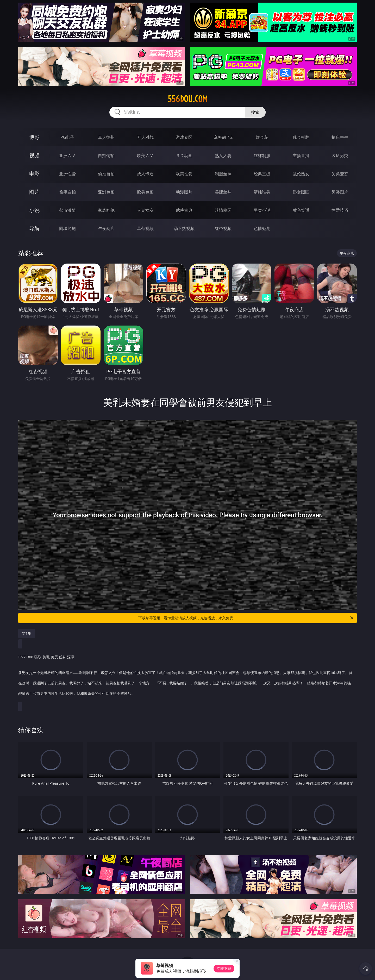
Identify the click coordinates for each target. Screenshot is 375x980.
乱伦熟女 (301, 174)
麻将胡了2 (223, 137)
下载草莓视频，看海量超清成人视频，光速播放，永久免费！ (246, 618)
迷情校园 (223, 210)
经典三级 (262, 174)
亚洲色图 (106, 192)
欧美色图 (145, 192)
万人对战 (145, 137)
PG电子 (67, 137)
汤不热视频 (184, 228)
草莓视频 (145, 228)
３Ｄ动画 (184, 155)
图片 (34, 192)
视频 (34, 155)
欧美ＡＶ (145, 155)
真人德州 (106, 137)
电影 (34, 174)
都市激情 (67, 210)
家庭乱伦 (106, 210)
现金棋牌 (301, 137)
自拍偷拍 (106, 155)
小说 (34, 210)
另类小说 (262, 210)
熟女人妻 (223, 155)
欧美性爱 (184, 174)
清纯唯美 (262, 192)
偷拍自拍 (106, 174)
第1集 (27, 633)
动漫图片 (184, 192)
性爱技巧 (340, 210)
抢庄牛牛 (340, 137)
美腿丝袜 (223, 192)
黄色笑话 (301, 210)
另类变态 (340, 174)
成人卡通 (145, 174)
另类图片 (340, 192)
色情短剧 (262, 228)
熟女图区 (301, 192)
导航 (34, 228)
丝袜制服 (262, 155)
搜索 (255, 112)
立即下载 (224, 968)
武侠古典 (184, 210)
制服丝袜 (223, 174)
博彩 (34, 137)
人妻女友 (145, 210)
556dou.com (188, 99)
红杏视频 (223, 228)
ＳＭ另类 (340, 155)
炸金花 (262, 137)
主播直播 (301, 155)
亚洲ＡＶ (67, 155)
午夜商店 (106, 228)
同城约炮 (67, 228)
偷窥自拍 (67, 192)
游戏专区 (184, 137)
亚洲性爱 (67, 174)
